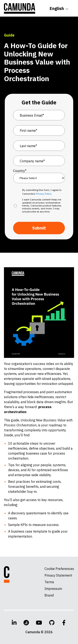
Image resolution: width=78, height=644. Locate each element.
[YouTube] (39, 623)
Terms (49, 582)
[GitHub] (52, 623)
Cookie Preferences (59, 569)
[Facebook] (64, 623)
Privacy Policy (44, 194)
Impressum (53, 589)
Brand (49, 595)
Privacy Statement (58, 575)
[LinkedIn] (14, 623)
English (57, 8)
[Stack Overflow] (26, 623)
